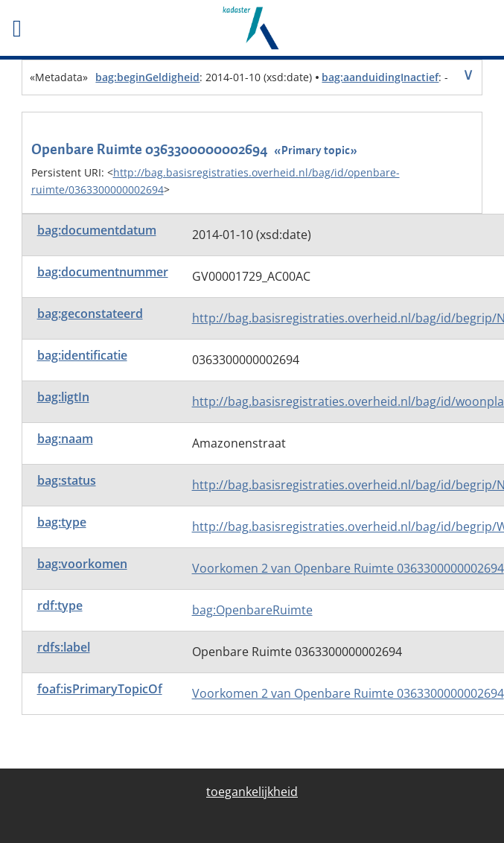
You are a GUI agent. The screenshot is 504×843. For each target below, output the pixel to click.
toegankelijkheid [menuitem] (252, 792)
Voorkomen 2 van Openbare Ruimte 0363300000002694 (348, 568)
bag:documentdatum (97, 230)
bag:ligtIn (63, 397)
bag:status (67, 480)
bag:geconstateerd (90, 314)
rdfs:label (64, 647)
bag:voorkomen (82, 564)
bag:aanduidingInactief (380, 77)
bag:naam (65, 439)
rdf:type (60, 605)
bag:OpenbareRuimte (252, 610)
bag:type (62, 522)
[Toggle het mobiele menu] (84, 28)
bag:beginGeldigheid (147, 77)
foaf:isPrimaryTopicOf (100, 689)
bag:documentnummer (103, 272)
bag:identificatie (82, 355)
